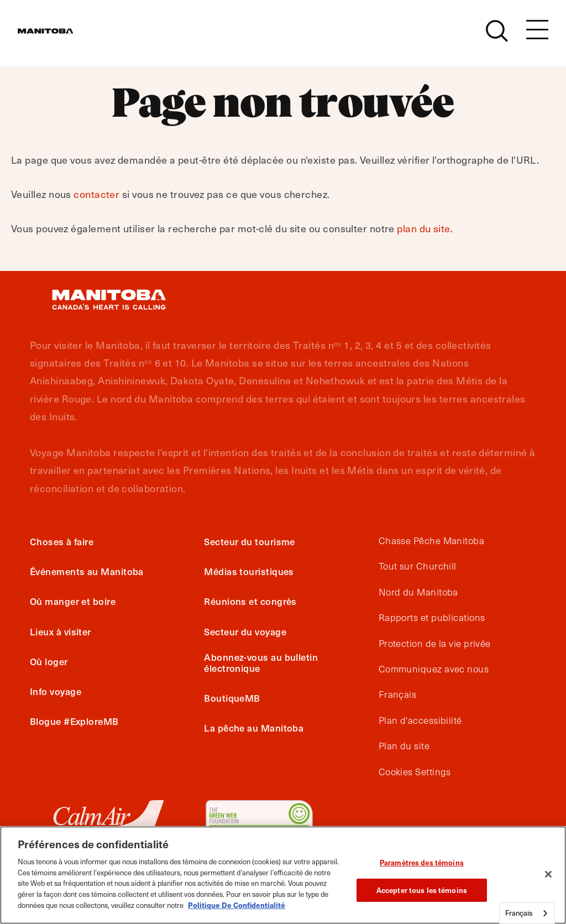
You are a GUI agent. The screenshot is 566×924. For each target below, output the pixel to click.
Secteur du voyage (245, 631)
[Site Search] (497, 37)
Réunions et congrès (250, 601)
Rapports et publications (432, 618)
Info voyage (56, 691)
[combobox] (527, 913)
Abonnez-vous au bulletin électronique (261, 662)
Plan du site (404, 746)
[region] (283, 875)
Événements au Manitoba (87, 571)
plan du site (423, 228)
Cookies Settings (415, 772)
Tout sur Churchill (418, 566)
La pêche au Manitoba (254, 728)
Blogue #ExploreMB (74, 721)
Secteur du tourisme (250, 541)
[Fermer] (548, 874)
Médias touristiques (249, 571)
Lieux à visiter (61, 631)
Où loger (49, 661)
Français (398, 695)
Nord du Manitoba (418, 592)
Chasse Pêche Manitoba (431, 541)
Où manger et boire (73, 601)
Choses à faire (62, 541)
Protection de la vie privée (435, 644)
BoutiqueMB (232, 698)
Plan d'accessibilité (420, 721)
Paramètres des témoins (422, 862)
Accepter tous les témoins (422, 890)
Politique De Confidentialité (237, 905)
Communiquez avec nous (434, 669)
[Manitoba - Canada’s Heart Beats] (59, 37)
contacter (96, 194)
